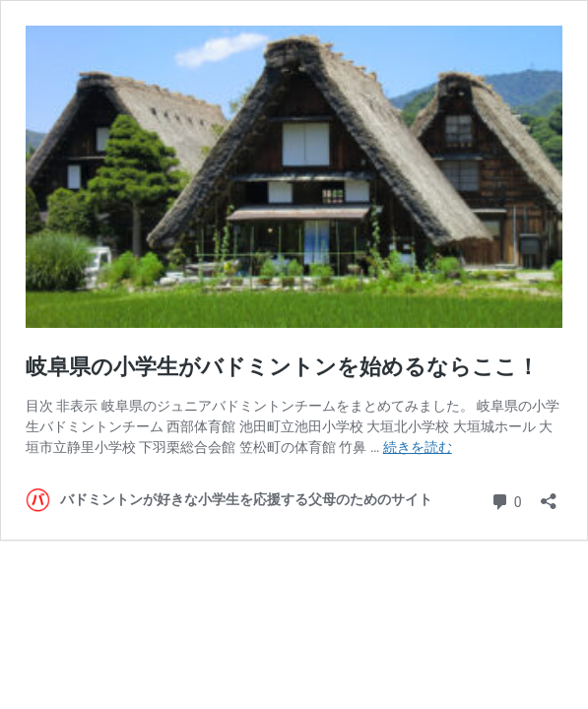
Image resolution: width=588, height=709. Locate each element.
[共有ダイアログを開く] (549, 495)
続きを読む (418, 447)
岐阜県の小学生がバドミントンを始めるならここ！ (282, 367)
